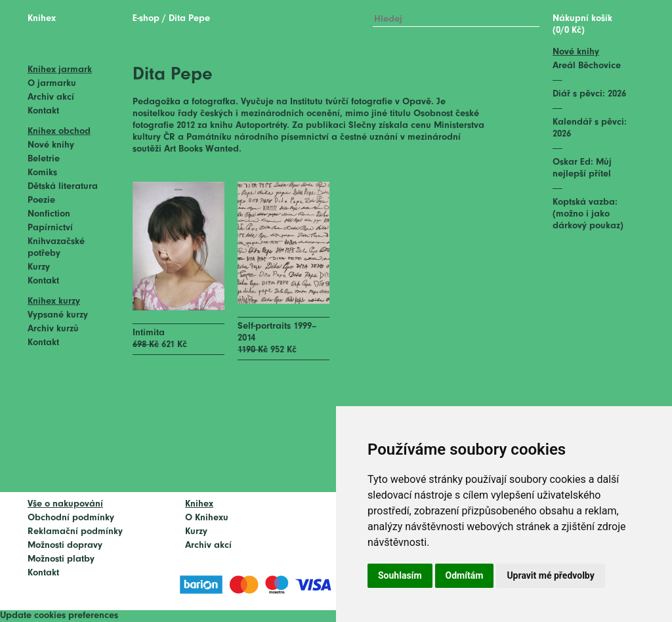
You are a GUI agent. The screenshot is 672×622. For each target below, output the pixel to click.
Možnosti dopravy (65, 546)
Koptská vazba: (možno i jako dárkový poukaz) (588, 214)
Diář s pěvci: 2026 (589, 94)
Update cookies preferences (59, 616)
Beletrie (44, 159)
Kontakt (43, 111)
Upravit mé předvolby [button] (550, 575)
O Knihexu (207, 518)
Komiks (42, 173)
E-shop (146, 19)
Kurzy (39, 267)
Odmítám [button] (465, 575)
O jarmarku (52, 84)
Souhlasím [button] (400, 575)
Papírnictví (50, 228)
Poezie (41, 200)
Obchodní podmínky (71, 518)
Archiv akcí (51, 97)
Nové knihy (51, 145)
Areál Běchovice (587, 66)
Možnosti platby (61, 559)
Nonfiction (49, 214)
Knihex (42, 19)
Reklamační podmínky (75, 532)
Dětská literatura (63, 187)
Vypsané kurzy (58, 315)
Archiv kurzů (53, 329)
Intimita (149, 333)
